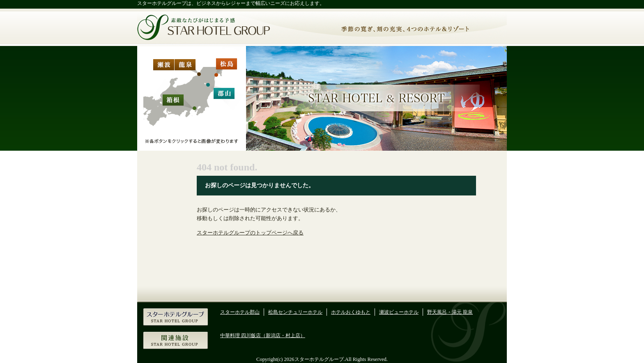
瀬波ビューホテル (399, 312)
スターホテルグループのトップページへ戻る (250, 233)
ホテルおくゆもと (351, 312)
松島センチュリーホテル (295, 312)
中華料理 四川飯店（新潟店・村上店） (263, 335)
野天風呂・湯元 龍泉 (450, 312)
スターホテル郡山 (240, 312)
